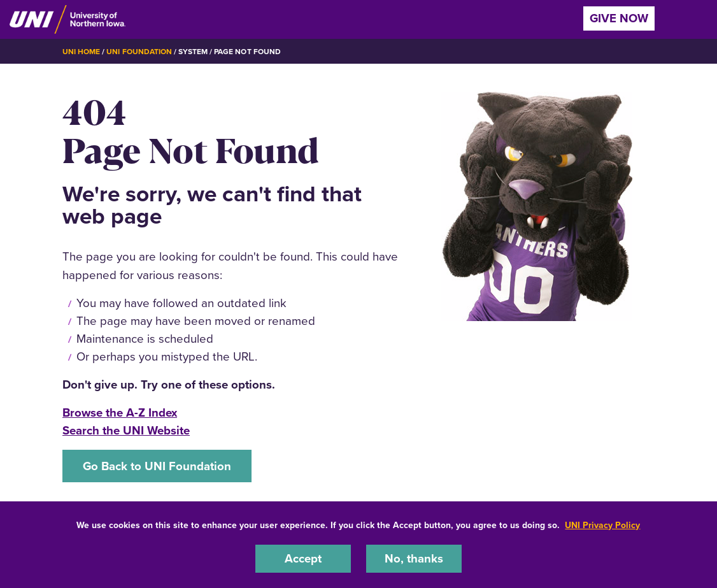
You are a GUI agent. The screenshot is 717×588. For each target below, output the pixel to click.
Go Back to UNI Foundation (157, 466)
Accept (303, 558)
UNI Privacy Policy (602, 525)
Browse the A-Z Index (120, 412)
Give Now (619, 18)
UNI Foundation (139, 52)
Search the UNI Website (126, 430)
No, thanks (414, 558)
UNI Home (81, 52)
